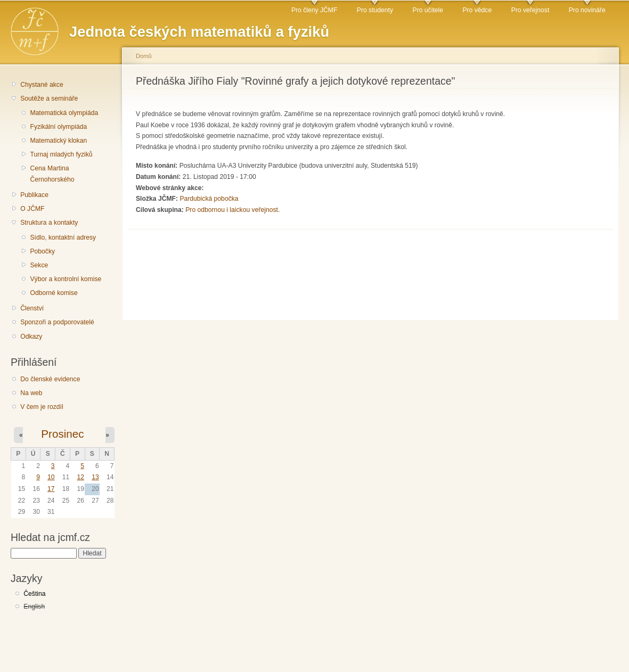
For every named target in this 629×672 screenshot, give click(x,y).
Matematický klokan (58, 141)
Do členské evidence (50, 379)
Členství (32, 308)
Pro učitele (428, 10)
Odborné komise (54, 293)
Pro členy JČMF (314, 10)
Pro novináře (587, 10)
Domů (144, 56)
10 (51, 477)
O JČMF (32, 209)
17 (51, 489)
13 (95, 477)
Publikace (34, 195)
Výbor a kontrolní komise (66, 279)
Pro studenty (375, 10)
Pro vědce (477, 10)
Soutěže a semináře (49, 99)
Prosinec (62, 434)
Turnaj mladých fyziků (61, 154)
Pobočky (42, 251)
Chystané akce (42, 85)
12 (80, 477)
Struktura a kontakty (49, 223)
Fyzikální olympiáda (58, 127)
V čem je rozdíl (42, 407)
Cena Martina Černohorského (52, 174)
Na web (31, 393)
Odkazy (31, 337)
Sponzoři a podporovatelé (57, 322)
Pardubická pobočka (209, 199)
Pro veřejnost (530, 10)
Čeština (34, 594)
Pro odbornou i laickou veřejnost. (232, 210)
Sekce (39, 265)
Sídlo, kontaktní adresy (63, 237)
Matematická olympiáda (64, 113)
